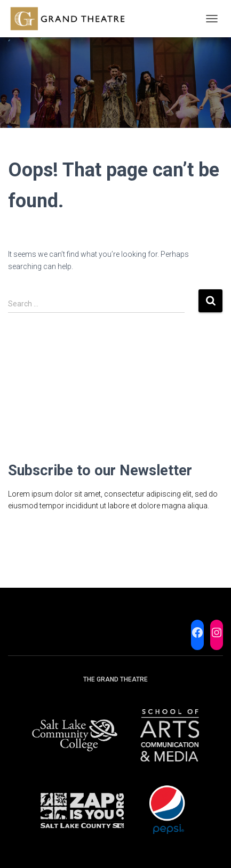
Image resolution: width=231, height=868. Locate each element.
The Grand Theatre (115, 679)
